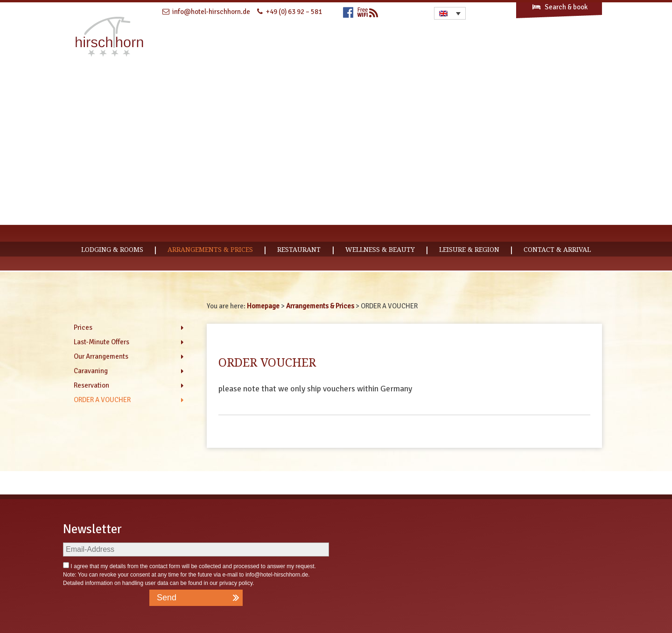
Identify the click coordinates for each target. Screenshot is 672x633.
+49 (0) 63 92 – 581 (294, 12)
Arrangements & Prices (210, 250)
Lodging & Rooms (112, 250)
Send (167, 598)
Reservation (91, 385)
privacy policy (236, 583)
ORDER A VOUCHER (102, 400)
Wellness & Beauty (380, 250)
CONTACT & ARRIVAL (557, 250)
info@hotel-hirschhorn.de (277, 575)
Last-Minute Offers (101, 342)
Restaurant (299, 250)
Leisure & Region (469, 250)
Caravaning (91, 371)
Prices (83, 327)
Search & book (559, 7)
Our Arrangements (101, 356)
